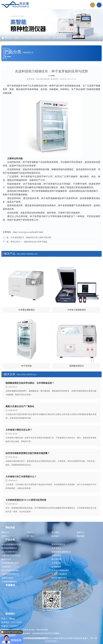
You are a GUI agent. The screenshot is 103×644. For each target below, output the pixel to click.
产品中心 (30, 532)
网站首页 (9, 38)
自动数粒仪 (56, 567)
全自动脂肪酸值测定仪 (11, 544)
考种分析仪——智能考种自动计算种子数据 (29, 242)
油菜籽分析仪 (7, 578)
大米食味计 (56, 548)
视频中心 (80, 532)
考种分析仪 (56, 556)
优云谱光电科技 (43, 79)
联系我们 (55, 536)
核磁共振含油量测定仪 (61, 552)
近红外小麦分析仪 (59, 574)
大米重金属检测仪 (9, 582)
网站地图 (80, 536)
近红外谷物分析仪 (9, 552)
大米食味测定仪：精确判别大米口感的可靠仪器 (31, 237)
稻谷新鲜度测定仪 (9, 548)
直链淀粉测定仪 (58, 544)
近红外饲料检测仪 (59, 578)
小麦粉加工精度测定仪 (11, 556)
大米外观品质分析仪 (10, 563)
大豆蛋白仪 (56, 563)
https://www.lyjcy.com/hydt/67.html (28, 232)
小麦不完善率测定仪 (10, 574)
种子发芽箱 (56, 559)
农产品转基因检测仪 (10, 570)
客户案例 (55, 532)
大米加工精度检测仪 (60, 570)
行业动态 (26, 38)
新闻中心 (18, 38)
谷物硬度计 (6, 567)
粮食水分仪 (6, 559)
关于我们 (30, 536)
